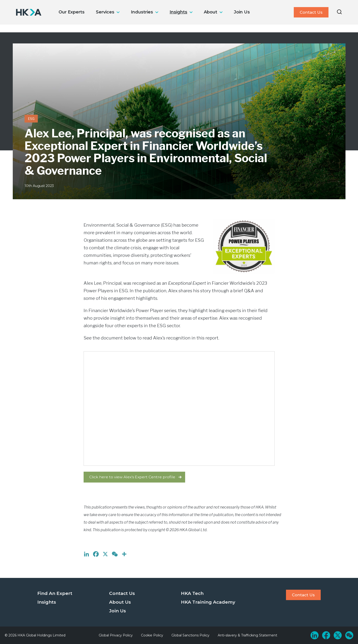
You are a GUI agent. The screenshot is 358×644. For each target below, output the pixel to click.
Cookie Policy (152, 635)
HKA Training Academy (208, 602)
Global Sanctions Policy (190, 635)
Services (105, 12)
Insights (178, 12)
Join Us (242, 12)
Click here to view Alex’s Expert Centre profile (132, 477)
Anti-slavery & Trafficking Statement (247, 635)
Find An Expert (55, 593)
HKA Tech (192, 593)
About (211, 12)
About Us (120, 602)
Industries (142, 12)
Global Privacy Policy (116, 635)
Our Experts (72, 12)
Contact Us (311, 12)
